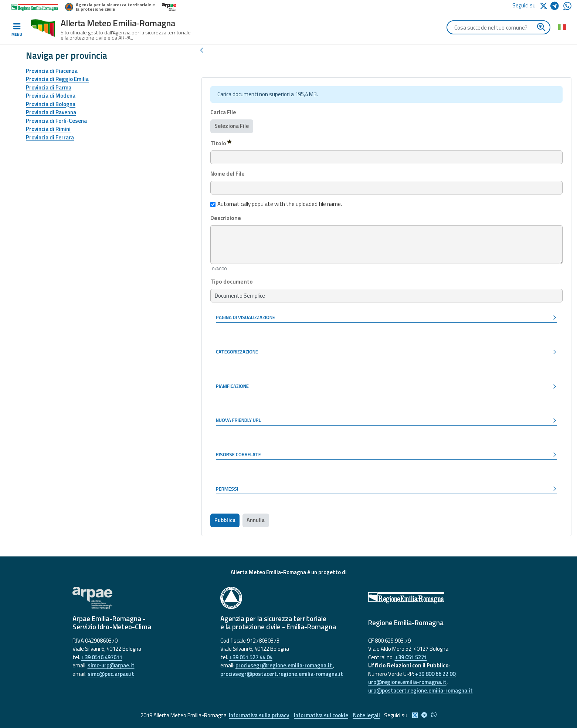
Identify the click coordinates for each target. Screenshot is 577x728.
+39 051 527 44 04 (251, 657)
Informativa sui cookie (321, 715)
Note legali (367, 715)
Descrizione (226, 218)
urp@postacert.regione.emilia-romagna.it (420, 690)
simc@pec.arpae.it (111, 674)
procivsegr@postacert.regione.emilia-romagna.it (282, 674)
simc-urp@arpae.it (111, 665)
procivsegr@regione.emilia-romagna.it (284, 665)
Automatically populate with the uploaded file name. (276, 204)
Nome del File (228, 174)
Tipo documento (232, 282)
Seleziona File (232, 126)
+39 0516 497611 (102, 657)
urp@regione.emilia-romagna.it (407, 682)
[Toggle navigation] (17, 30)
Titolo (221, 143)
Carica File (223, 112)
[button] (387, 318)
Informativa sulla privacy (258, 715)
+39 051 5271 (411, 657)
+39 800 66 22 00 (435, 674)
